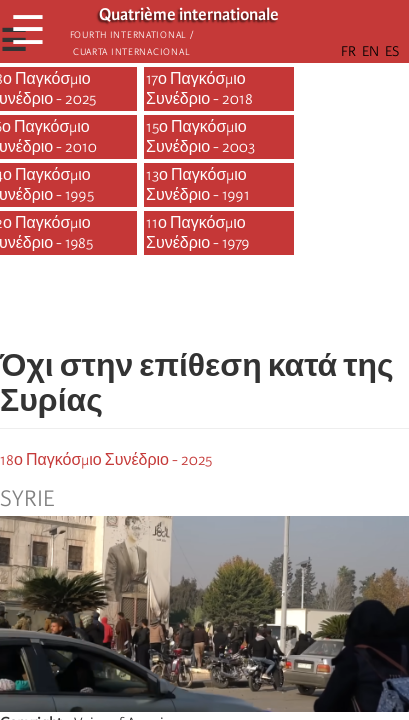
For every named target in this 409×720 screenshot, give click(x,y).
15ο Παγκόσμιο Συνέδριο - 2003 (200, 137)
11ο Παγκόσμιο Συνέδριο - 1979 (198, 233)
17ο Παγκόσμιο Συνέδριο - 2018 (199, 89)
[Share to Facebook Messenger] (205, 307)
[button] (261, 307)
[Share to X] (177, 307)
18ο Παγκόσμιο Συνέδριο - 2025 (106, 460)
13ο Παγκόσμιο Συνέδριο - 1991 (198, 185)
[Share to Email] (233, 307)
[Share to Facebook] (149, 307)
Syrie (27, 499)
